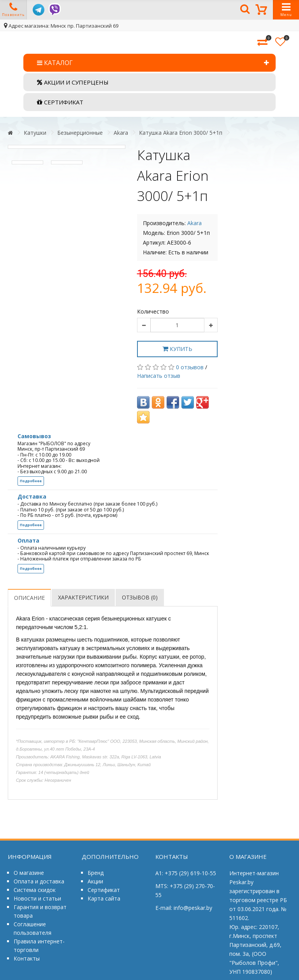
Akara (121, 133)
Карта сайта (104, 898)
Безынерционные (80, 133)
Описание (29, 598)
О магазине (29, 873)
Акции (95, 881)
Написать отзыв (159, 376)
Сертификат (104, 890)
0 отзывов (190, 367)
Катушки (35, 133)
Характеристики (83, 597)
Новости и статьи (37, 898)
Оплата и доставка (39, 881)
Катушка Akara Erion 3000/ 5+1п (181, 133)
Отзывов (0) (140, 597)
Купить (177, 349)
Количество (153, 311)
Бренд (96, 873)
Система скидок (35, 890)
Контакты (27, 958)
